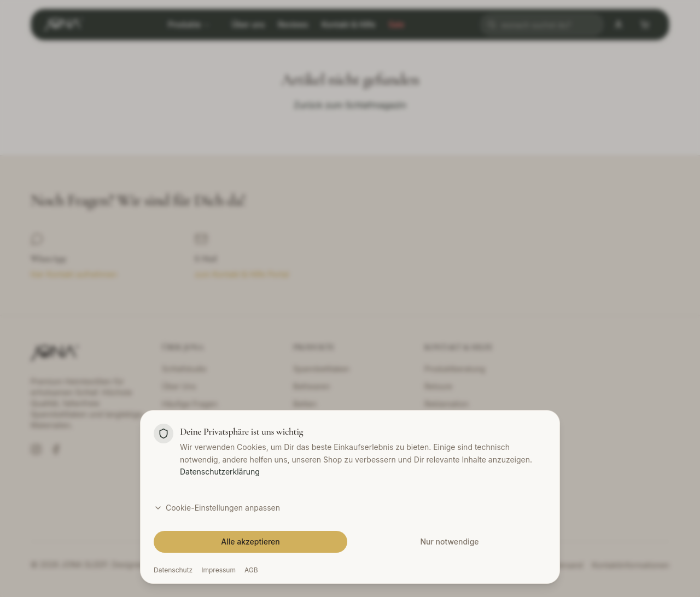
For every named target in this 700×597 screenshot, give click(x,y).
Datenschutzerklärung (220, 472)
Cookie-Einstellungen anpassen (217, 508)
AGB (251, 570)
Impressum (218, 570)
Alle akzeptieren (250, 542)
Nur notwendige (449, 542)
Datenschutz (173, 570)
